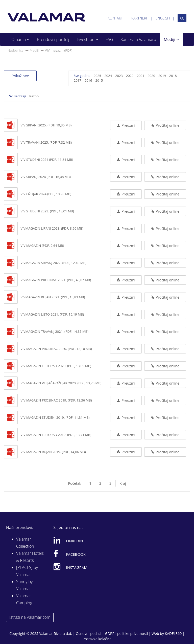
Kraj (123, 483)
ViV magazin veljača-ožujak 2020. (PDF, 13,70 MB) (61, 383)
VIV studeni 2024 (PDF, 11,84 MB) (47, 160)
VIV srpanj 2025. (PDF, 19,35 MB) (46, 125)
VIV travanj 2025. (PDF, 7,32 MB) (46, 142)
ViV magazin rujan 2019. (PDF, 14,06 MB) (53, 452)
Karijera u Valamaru (139, 39)
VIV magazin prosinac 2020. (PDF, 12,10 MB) (56, 349)
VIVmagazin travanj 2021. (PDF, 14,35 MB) (54, 331)
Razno (34, 96)
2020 (151, 76)
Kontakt (115, 18)
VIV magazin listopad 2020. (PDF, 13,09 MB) (56, 366)
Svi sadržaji (18, 96)
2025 (98, 76)
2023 (119, 76)
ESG (109, 39)
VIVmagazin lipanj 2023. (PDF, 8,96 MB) (52, 228)
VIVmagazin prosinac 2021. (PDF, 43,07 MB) (56, 280)
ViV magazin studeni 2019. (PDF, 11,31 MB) (55, 417)
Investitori (88, 39)
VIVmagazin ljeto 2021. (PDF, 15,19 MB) (52, 314)
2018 (173, 76)
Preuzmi (126, 125)
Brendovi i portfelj (53, 39)
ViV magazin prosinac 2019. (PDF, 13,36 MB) (56, 400)
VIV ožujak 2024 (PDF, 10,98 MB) (46, 194)
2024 (108, 76)
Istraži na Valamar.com (30, 617)
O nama (20, 39)
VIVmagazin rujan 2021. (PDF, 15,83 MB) (53, 297)
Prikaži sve (20, 76)
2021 (141, 76)
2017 (78, 80)
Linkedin (68, 540)
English (163, 18)
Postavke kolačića (97, 639)
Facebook (70, 553)
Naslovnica (16, 50)
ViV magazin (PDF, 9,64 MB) (42, 246)
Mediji (171, 39)
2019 (162, 76)
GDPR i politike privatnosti (126, 634)
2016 (88, 80)
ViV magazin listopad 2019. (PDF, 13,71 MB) (56, 435)
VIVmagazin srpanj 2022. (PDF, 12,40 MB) (53, 263)
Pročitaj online (165, 125)
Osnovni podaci (89, 634)
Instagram (71, 567)
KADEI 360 (173, 634)
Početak (75, 483)
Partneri (139, 18)
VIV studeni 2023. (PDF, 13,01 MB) (47, 211)
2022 (130, 76)
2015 (99, 80)
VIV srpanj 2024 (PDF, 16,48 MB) (45, 177)
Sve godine (82, 76)
